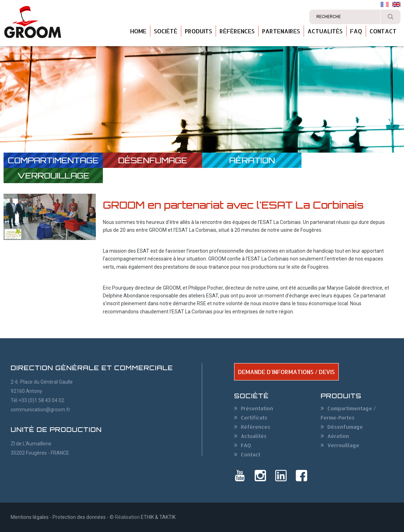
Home (138, 31)
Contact (383, 31)
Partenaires (281, 31)
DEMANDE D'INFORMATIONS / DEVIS (286, 372)
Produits (198, 31)
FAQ (356, 31)
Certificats (254, 418)
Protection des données (79, 517)
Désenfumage (153, 160)
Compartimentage (53, 160)
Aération (252, 160)
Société (166, 31)
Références (237, 31)
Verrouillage (53, 175)
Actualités (325, 31)
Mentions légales (30, 517)
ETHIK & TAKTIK (158, 517)
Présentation (257, 408)
